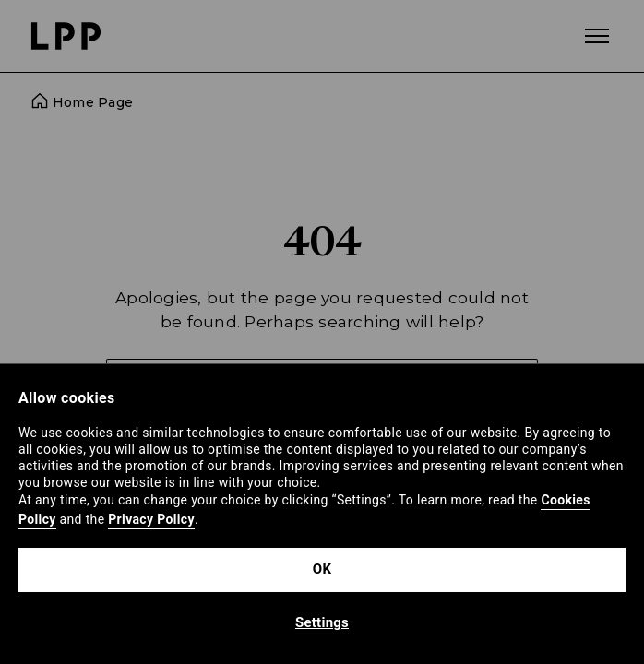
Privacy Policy (151, 519)
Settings (322, 622)
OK (322, 569)
